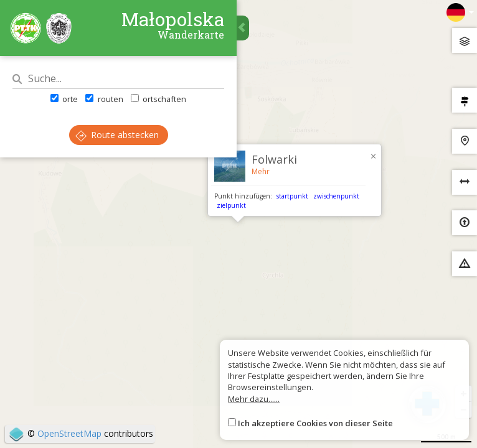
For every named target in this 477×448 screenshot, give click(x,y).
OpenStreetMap (69, 433)
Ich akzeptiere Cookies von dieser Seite (315, 423)
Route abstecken (117, 135)
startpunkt (292, 196)
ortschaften (158, 99)
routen (104, 99)
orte (64, 99)
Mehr (261, 171)
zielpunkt (231, 205)
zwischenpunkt (336, 196)
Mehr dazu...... (254, 399)
